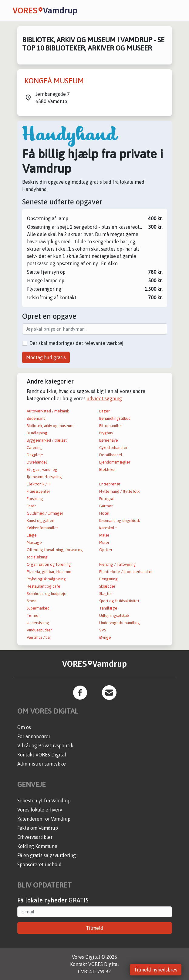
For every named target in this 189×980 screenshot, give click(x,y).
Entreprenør (110, 484)
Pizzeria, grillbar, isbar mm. (49, 572)
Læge (32, 535)
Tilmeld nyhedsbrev (156, 970)
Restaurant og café (44, 586)
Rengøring (108, 579)
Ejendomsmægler (115, 462)
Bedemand (36, 418)
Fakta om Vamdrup (38, 828)
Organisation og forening (49, 564)
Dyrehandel (37, 462)
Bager (104, 411)
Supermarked (38, 608)
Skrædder (107, 586)
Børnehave (109, 440)
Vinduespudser (39, 630)
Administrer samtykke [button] (42, 764)
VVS (103, 630)
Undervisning (38, 623)
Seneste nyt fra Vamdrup (44, 801)
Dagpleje (35, 455)
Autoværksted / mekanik (48, 411)
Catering (34, 448)
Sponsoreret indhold (39, 864)
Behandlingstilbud (115, 418)
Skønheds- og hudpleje (47, 594)
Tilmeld (94, 928)
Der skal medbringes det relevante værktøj (76, 343)
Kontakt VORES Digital (42, 755)
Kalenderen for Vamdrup (44, 819)
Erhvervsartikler (35, 837)
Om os (24, 727)
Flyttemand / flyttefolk (119, 491)
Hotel (104, 513)
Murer (104, 542)
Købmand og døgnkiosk (120, 521)
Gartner (106, 506)
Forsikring (35, 499)
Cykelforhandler (113, 448)
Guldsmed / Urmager (45, 513)
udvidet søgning (104, 398)
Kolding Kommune (37, 846)
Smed (32, 601)
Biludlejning (37, 433)
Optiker (106, 550)
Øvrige (105, 637)
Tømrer (33, 615)
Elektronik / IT (39, 484)
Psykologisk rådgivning (46, 579)
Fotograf (107, 499)
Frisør (31, 506)
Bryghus (106, 433)
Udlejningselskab (114, 615)
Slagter (106, 594)
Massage (34, 542)
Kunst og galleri (40, 521)
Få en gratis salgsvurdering (47, 855)
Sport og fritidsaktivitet (119, 601)
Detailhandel (111, 455)
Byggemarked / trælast (47, 440)
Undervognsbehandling (120, 623)
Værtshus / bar (39, 637)
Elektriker (108, 469)
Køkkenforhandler (42, 528)
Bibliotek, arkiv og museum (50, 426)
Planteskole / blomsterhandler (126, 572)
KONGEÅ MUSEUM (54, 81)
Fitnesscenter (38, 491)
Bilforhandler (111, 426)
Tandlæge (108, 608)
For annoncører (34, 736)
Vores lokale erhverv (40, 810)
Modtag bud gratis (46, 357)
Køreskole (108, 528)
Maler (104, 535)
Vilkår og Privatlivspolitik (45, 745)
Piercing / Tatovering (118, 564)
